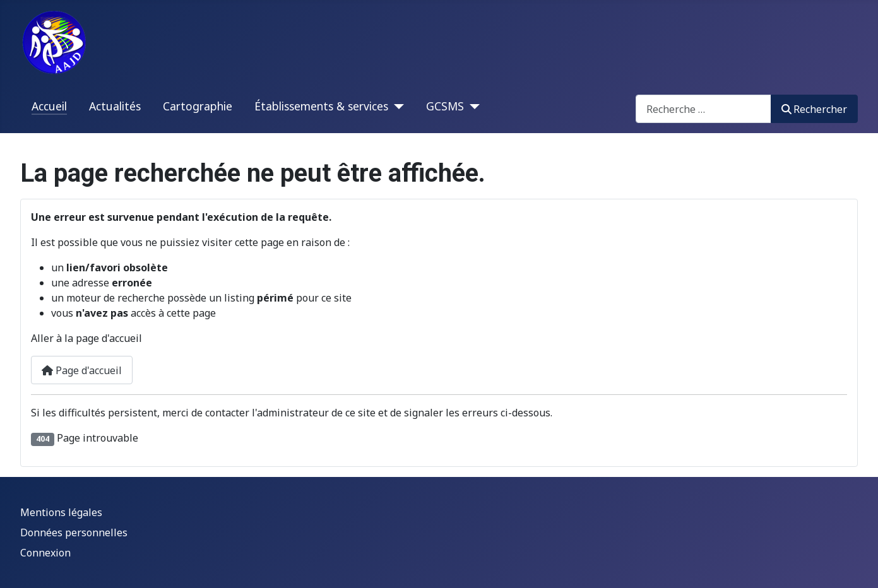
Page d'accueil (82, 370)
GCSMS (445, 106)
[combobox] (703, 109)
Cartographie (198, 106)
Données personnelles (74, 532)
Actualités (115, 106)
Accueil (49, 106)
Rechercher (814, 109)
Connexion (45, 553)
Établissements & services (321, 106)
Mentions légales (61, 512)
